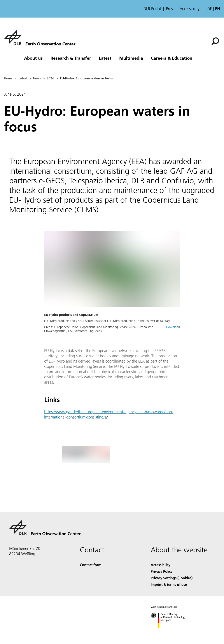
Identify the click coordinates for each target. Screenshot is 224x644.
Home (8, 78)
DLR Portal (152, 9)
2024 (50, 78)
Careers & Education (172, 58)
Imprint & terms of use (169, 584)
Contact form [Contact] (91, 565)
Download (173, 327)
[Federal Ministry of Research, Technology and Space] (172, 632)
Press (170, 9)
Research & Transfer (71, 58)
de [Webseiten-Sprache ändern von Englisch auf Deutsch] (210, 9)
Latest (105, 58)
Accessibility (190, 9)
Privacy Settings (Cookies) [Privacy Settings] (172, 578)
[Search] (215, 41)
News (37, 78)
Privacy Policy (162, 571)
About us (33, 58)
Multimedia (131, 58)
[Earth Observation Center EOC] (40, 38)
